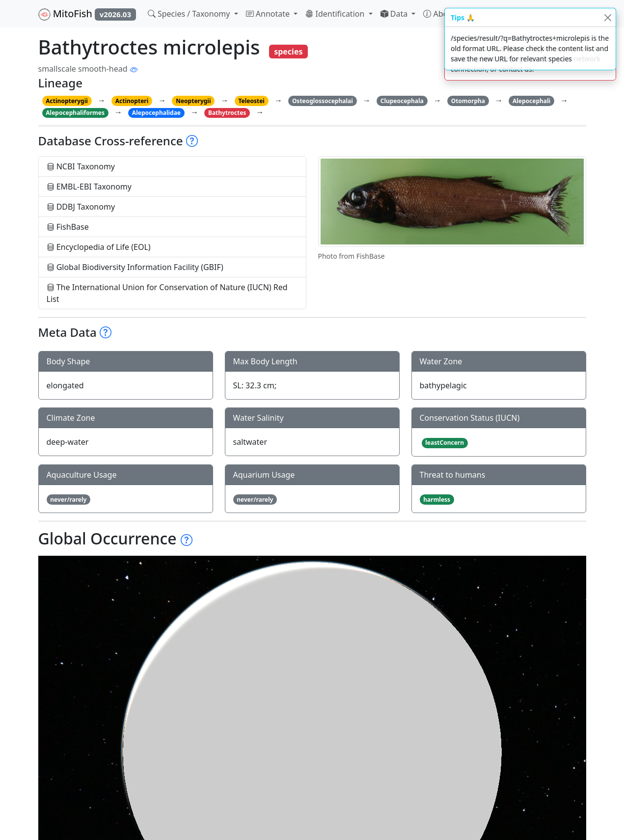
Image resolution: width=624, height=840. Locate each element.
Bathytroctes (227, 113)
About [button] (440, 14)
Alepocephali (531, 101)
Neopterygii (193, 101)
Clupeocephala (402, 101)
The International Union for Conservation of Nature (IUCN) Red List (167, 293)
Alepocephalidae (156, 113)
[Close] (608, 17)
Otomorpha (468, 101)
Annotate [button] (269, 14)
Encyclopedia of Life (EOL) (99, 247)
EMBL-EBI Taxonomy (89, 187)
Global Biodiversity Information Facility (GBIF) (135, 267)
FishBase (68, 227)
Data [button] (395, 14)
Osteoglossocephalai (323, 101)
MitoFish (87, 14)
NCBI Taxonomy (81, 166)
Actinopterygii (67, 101)
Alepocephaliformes (75, 113)
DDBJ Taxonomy (81, 207)
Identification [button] (336, 14)
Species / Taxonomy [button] (190, 14)
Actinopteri (132, 101)
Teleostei (251, 101)
